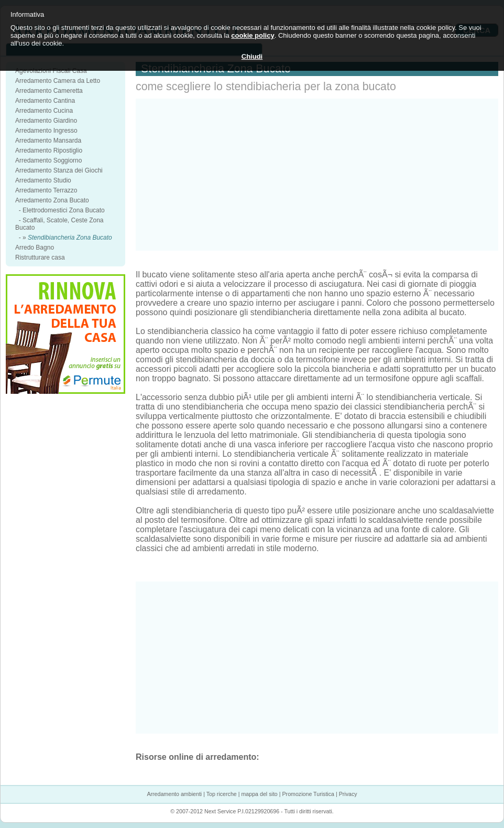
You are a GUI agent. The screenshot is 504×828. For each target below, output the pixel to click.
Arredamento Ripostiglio (49, 150)
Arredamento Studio (43, 180)
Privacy (348, 794)
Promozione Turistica (308, 794)
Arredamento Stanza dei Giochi (59, 170)
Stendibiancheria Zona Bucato (70, 238)
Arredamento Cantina (45, 101)
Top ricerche (222, 794)
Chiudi (252, 56)
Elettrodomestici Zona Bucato (64, 210)
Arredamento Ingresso (46, 131)
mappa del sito (259, 794)
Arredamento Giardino (46, 121)
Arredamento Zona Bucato (52, 200)
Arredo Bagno (35, 248)
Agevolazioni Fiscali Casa (51, 71)
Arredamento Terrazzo (46, 190)
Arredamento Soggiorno (48, 160)
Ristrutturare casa (40, 257)
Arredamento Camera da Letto (58, 81)
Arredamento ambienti (174, 794)
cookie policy (253, 35)
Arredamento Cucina (44, 111)
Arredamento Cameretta (49, 91)
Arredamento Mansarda (48, 141)
